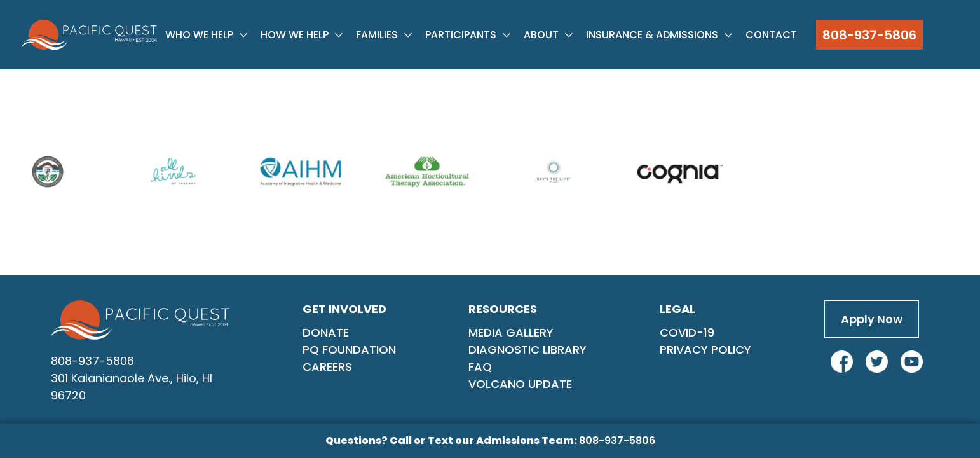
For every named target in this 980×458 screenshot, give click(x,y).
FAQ (480, 367)
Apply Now (872, 319)
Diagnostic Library (527, 350)
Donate (326, 332)
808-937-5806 (869, 35)
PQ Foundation (349, 350)
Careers (327, 367)
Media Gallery (511, 332)
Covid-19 (687, 332)
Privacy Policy (705, 350)
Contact (771, 35)
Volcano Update (520, 384)
